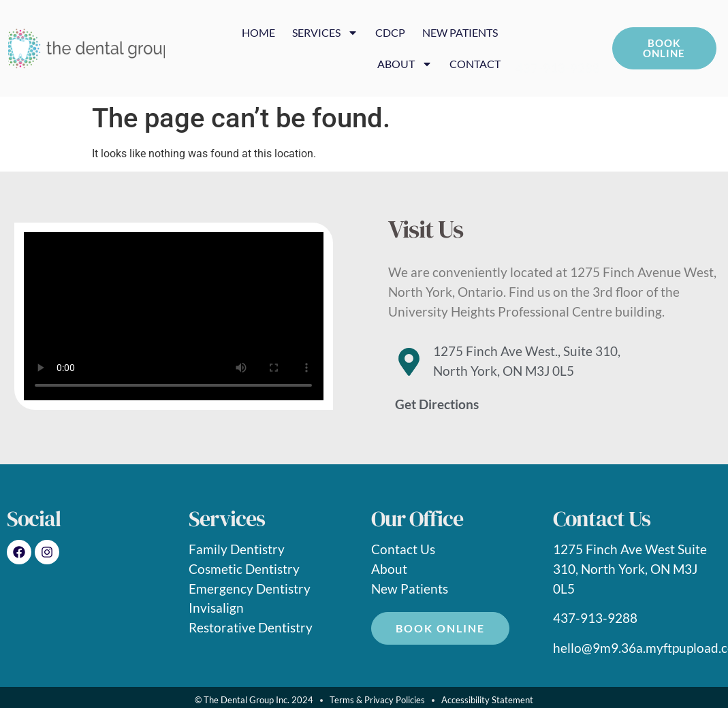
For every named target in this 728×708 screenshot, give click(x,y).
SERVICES (325, 33)
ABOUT (405, 64)
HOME (258, 32)
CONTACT (475, 64)
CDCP (390, 32)
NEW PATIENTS (460, 32)
